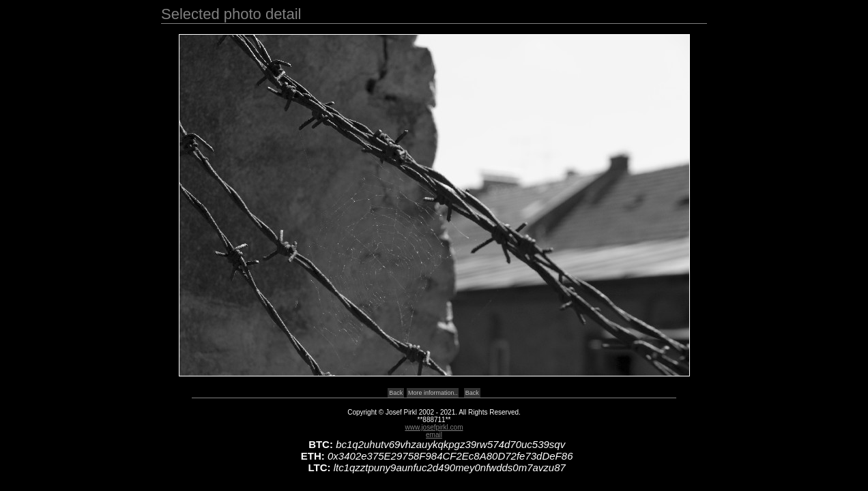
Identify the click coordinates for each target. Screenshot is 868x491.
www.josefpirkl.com (434, 427)
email (434, 435)
